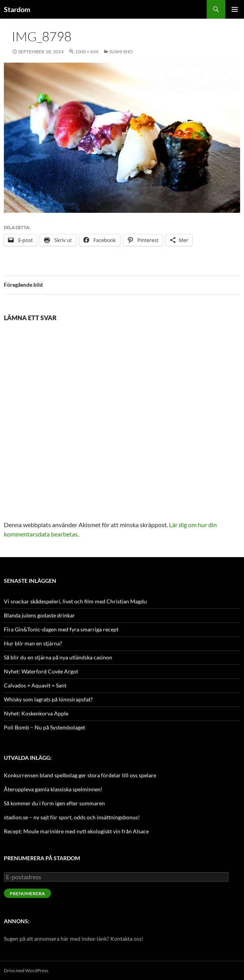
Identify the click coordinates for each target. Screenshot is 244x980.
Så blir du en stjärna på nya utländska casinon (58, 657)
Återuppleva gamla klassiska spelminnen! (53, 789)
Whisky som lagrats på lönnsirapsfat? (48, 699)
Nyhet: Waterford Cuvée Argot (41, 671)
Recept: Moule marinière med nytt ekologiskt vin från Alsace (76, 831)
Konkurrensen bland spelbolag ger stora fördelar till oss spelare (80, 775)
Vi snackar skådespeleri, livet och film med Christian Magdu (75, 601)
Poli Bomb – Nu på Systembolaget (44, 727)
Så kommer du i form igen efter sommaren (54, 803)
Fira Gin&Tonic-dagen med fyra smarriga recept (61, 629)
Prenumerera (27, 893)
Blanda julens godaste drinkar (39, 615)
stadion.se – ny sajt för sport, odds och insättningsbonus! (72, 817)
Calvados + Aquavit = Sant (35, 685)
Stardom (17, 9)
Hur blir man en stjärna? (33, 643)
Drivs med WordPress (26, 970)
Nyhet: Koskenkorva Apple (36, 713)
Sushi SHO (121, 52)
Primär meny (235, 9)
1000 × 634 (87, 52)
